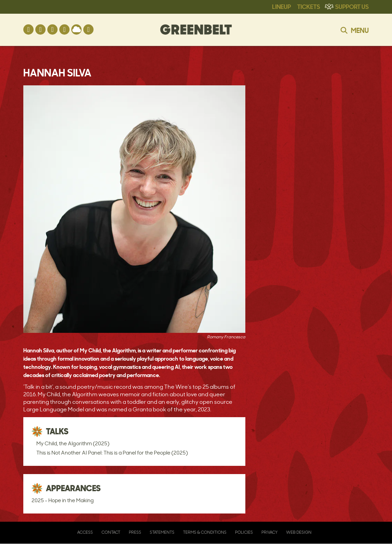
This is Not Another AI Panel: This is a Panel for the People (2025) (112, 453)
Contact (111, 532)
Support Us (352, 6)
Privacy (269, 532)
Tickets (309, 6)
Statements (162, 532)
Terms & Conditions (205, 532)
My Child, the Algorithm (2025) (73, 443)
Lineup (281, 6)
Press (135, 532)
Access (85, 532)
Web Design (299, 532)
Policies (244, 532)
